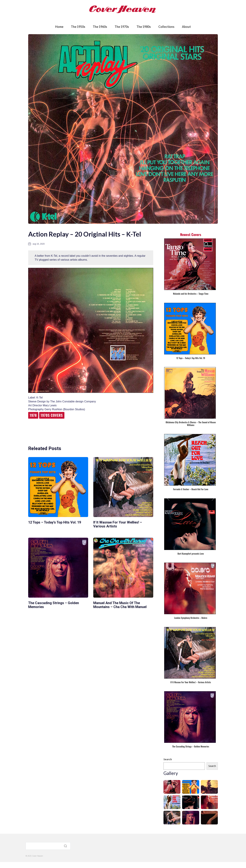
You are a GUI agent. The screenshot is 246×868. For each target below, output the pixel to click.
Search (168, 759)
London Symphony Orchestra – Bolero (191, 618)
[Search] (48, 847)
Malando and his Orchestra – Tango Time (191, 294)
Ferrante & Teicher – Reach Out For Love (191, 489)
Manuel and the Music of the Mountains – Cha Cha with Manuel (120, 605)
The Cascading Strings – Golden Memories (54, 605)
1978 (33, 415)
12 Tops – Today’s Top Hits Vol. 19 (55, 522)
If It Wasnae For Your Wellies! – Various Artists (118, 524)
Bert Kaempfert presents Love (191, 554)
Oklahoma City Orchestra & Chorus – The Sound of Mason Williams (191, 424)
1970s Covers (52, 415)
